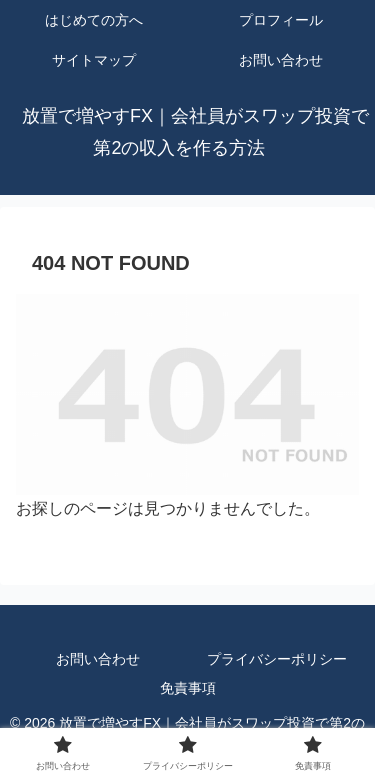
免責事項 (188, 688)
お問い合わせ (98, 659)
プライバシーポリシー (277, 659)
